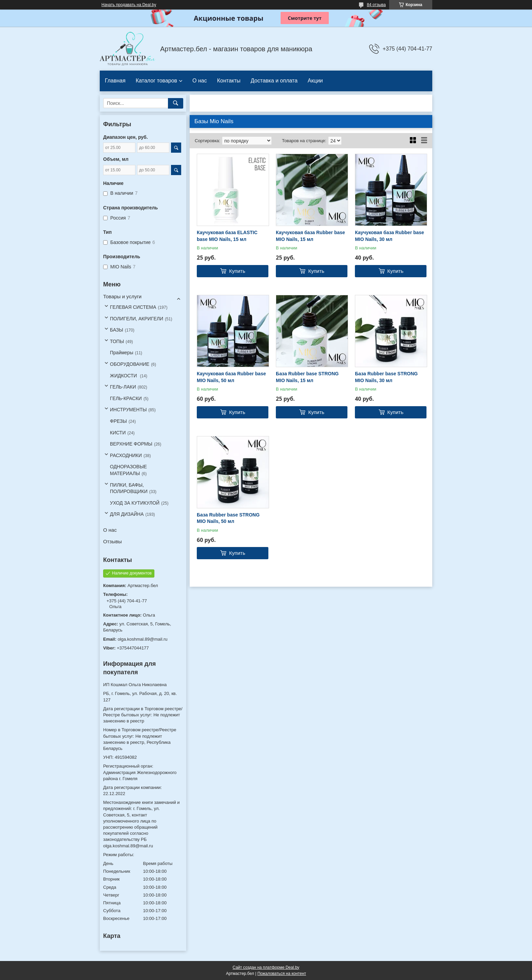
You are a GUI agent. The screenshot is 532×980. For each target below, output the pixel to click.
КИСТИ (118, 433)
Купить (237, 271)
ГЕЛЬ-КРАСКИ (126, 398)
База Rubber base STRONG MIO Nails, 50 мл (228, 518)
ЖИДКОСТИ (124, 376)
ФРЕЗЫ (118, 421)
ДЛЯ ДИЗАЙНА (127, 514)
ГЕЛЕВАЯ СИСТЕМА (133, 307)
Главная (115, 81)
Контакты (229, 81)
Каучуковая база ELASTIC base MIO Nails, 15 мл (227, 236)
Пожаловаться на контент (282, 974)
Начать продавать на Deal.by (129, 5)
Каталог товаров (156, 81)
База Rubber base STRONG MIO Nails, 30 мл (386, 377)
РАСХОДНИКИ (126, 455)
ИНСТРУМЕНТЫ (128, 410)
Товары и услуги (122, 296)
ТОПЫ (117, 341)
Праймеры (122, 353)
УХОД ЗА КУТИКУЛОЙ (135, 503)
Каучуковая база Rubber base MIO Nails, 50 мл (231, 377)
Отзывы (112, 541)
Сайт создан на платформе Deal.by (266, 967)
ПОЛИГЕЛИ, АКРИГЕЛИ (137, 319)
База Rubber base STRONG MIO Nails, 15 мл (307, 377)
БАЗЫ (117, 330)
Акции (315, 81)
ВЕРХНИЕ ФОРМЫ (131, 444)
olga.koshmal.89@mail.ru (143, 639)
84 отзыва (376, 5)
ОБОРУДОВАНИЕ (130, 364)
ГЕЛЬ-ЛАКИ (123, 387)
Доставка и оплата (274, 81)
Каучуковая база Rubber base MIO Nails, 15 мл (310, 236)
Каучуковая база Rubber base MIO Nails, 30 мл (389, 236)
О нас (200, 81)
